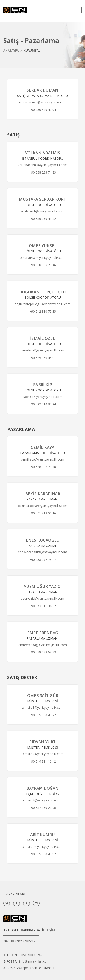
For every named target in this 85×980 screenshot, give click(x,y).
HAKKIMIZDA (30, 930)
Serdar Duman (42, 90)
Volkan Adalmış (43, 153)
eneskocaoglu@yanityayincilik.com (42, 552)
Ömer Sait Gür (43, 695)
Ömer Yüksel (43, 245)
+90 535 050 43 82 (43, 219)
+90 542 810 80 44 (43, 404)
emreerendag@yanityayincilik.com (43, 645)
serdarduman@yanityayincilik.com (42, 102)
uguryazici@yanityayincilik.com (42, 598)
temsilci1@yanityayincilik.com (43, 707)
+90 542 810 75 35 (43, 311)
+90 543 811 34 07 (43, 606)
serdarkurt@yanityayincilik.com (42, 211)
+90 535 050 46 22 (43, 715)
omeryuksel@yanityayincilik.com (43, 258)
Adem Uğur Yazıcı (42, 586)
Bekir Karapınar (43, 494)
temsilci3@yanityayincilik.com (43, 800)
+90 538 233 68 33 (43, 652)
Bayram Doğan (42, 788)
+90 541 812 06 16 (43, 513)
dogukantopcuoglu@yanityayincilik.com (43, 304)
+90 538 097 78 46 (43, 265)
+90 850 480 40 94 (43, 110)
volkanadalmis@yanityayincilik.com (42, 165)
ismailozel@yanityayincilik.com (42, 350)
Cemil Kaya (43, 447)
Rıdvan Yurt (42, 742)
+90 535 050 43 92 (43, 854)
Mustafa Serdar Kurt (42, 199)
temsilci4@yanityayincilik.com (43, 847)
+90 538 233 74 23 (43, 172)
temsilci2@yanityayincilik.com (43, 754)
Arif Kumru (42, 835)
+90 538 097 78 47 (43, 560)
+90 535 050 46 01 (43, 358)
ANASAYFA (11, 50)
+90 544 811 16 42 (43, 761)
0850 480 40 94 (31, 955)
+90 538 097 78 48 (43, 467)
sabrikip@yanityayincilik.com (43, 397)
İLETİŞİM (48, 930)
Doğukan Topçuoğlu (42, 292)
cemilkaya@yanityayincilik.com (42, 459)
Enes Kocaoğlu (43, 540)
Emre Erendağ (43, 633)
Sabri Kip (43, 385)
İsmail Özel (42, 338)
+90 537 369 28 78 (43, 808)
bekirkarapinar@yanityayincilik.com (43, 506)
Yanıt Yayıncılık (25, 941)
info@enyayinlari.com (34, 961)
